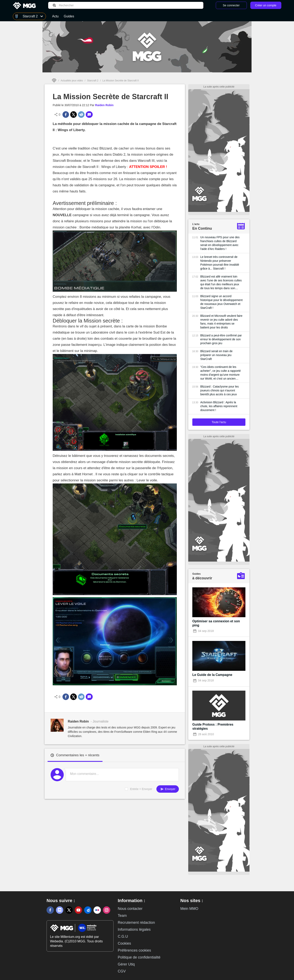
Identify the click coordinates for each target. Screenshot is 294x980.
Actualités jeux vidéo (72, 81)
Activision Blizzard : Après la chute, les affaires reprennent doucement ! (219, 406)
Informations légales (134, 929)
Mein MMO (189, 909)
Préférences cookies (134, 950)
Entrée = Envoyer (141, 789)
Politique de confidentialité (139, 957)
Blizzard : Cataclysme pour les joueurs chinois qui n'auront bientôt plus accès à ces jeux (219, 390)
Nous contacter (130, 909)
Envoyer (168, 789)
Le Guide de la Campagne (212, 675)
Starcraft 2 (93, 81)
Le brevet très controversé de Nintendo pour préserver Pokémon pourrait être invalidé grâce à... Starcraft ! (220, 263)
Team (122, 916)
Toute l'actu (219, 422)
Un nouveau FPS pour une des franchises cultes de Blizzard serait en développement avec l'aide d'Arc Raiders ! (220, 243)
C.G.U (123, 936)
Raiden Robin (104, 105)
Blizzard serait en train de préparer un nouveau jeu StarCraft (216, 355)
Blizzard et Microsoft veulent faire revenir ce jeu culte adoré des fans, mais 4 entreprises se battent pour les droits (221, 322)
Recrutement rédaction (136, 923)
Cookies (124, 943)
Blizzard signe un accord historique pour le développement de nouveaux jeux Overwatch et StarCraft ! (221, 302)
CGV (122, 971)
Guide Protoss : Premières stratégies (213, 727)
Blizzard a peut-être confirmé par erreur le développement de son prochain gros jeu (221, 339)
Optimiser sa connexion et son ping (216, 623)
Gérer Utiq (126, 964)
